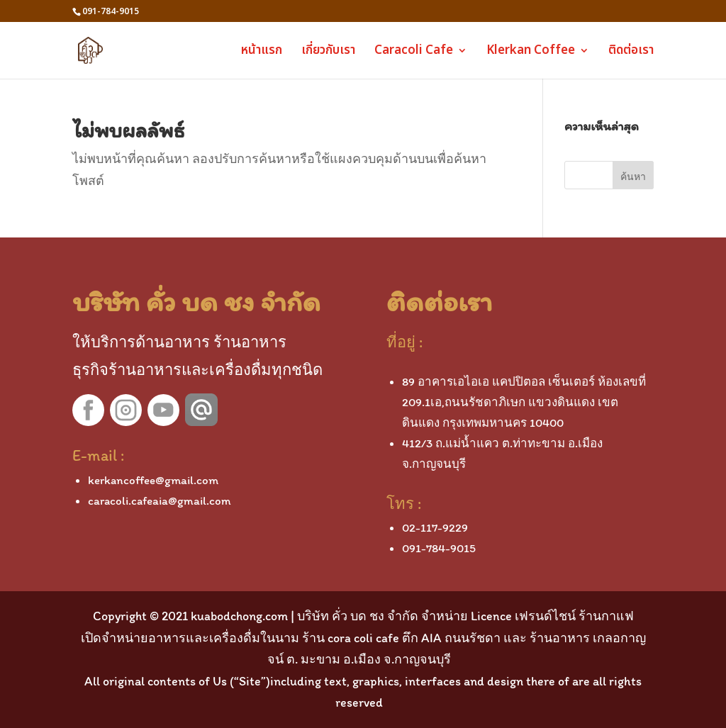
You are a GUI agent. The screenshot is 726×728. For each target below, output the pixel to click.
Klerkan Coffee (531, 52)
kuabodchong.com (239, 616)
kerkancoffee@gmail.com (153, 480)
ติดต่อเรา (631, 52)
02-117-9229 (435, 527)
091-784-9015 (439, 548)
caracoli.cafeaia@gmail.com (160, 500)
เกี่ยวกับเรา (328, 52)
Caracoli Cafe (414, 52)
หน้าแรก (262, 52)
